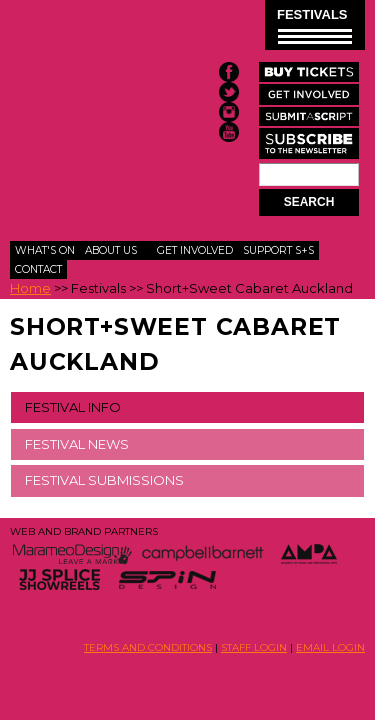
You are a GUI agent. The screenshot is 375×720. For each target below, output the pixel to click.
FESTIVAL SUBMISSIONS (104, 480)
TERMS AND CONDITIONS (148, 647)
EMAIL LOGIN (330, 647)
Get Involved (195, 250)
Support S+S (278, 250)
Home (30, 288)
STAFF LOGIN (254, 647)
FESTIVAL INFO (73, 407)
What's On (45, 250)
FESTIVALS (314, 25)
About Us (111, 250)
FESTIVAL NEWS (77, 444)
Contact (38, 269)
